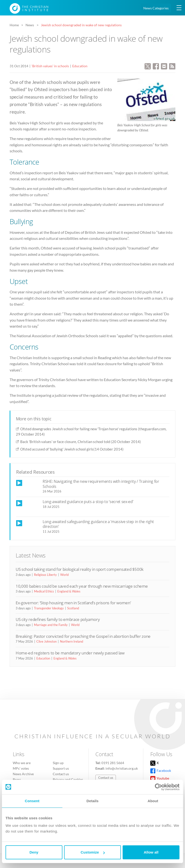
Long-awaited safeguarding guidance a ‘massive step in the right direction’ (98, 524)
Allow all (151, 852)
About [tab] (153, 801)
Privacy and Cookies (68, 779)
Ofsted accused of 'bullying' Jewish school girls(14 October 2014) (72, 449)
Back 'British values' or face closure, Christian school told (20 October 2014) (81, 442)
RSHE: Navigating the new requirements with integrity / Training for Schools (101, 484)
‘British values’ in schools (50, 66)
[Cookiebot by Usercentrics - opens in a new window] (158, 787)
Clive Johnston (46, 641)
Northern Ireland (72, 641)
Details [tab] (92, 801)
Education (80, 66)
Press (17, 779)
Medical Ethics (44, 591)
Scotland (73, 608)
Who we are (22, 763)
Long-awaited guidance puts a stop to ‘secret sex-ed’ (88, 502)
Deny (34, 852)
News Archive (23, 774)
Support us (61, 768)
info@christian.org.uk (122, 768)
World (64, 575)
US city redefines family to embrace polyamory (58, 619)
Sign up (58, 763)
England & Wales (69, 591)
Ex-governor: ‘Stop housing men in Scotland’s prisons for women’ (73, 603)
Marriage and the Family (51, 625)
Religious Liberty (45, 575)
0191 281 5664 (113, 763)
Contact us (61, 774)
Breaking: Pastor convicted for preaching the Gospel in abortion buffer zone (83, 636)
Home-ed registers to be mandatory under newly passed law (70, 653)
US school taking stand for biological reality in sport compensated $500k (80, 569)
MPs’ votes (21, 768)
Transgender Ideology (49, 608)
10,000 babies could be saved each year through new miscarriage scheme (82, 586)
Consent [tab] (32, 801)
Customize (93, 852)
